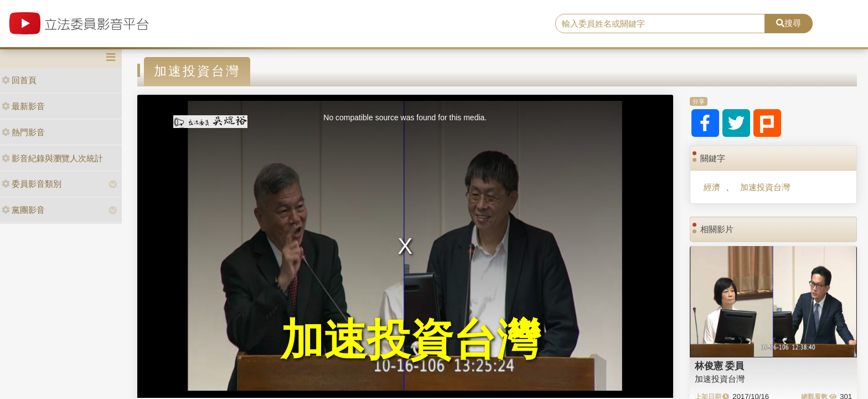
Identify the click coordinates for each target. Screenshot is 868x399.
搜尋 (789, 23)
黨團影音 (23, 210)
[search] (660, 24)
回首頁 (19, 80)
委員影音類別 (32, 184)
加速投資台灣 (765, 187)
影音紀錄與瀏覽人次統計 (52, 158)
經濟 (712, 187)
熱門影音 (23, 132)
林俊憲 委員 (720, 366)
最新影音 (23, 106)
